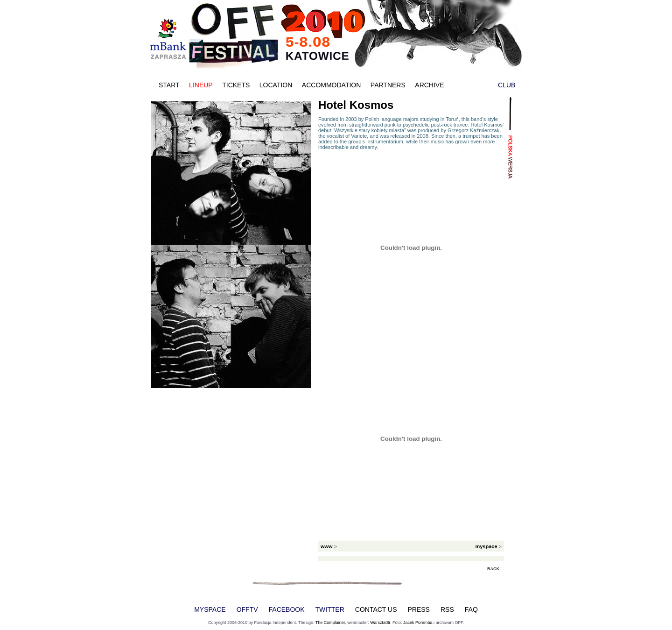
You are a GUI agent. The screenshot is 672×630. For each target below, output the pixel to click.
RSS (447, 609)
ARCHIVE (429, 85)
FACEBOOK (287, 609)
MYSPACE (210, 609)
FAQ (471, 609)
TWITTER (330, 609)
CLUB (507, 85)
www (327, 546)
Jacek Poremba (418, 623)
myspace (486, 546)
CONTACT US (376, 609)
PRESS (419, 609)
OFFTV (247, 609)
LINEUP (201, 85)
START (169, 85)
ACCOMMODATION (332, 85)
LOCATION (276, 85)
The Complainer (330, 623)
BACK (493, 569)
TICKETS (236, 85)
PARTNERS (388, 85)
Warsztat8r (380, 623)
